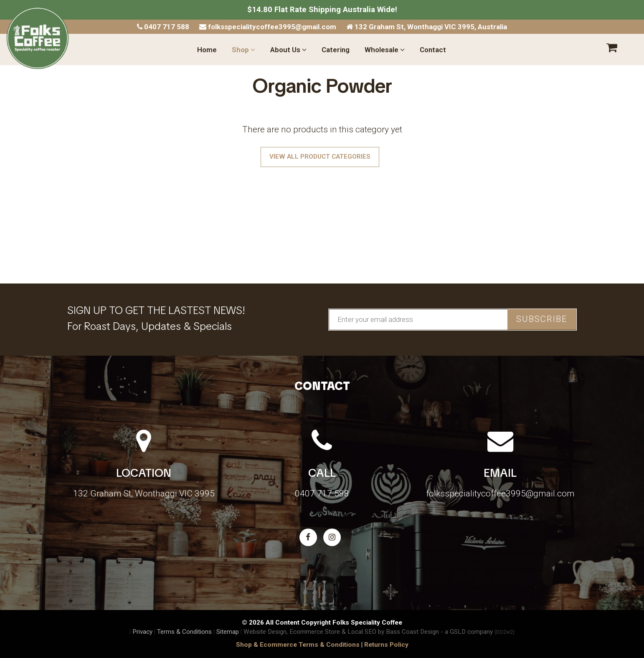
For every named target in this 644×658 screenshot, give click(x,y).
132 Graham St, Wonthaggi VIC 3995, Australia (427, 27)
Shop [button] (243, 50)
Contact (433, 50)
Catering (336, 50)
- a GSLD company (478, 632)
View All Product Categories (320, 157)
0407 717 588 (163, 27)
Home (207, 50)
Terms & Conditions (184, 632)
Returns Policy (386, 645)
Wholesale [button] (385, 50)
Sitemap (228, 632)
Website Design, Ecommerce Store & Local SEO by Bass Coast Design (341, 632)
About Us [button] (288, 50)
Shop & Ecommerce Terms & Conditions (298, 645)
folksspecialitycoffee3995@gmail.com (268, 27)
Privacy (142, 632)
